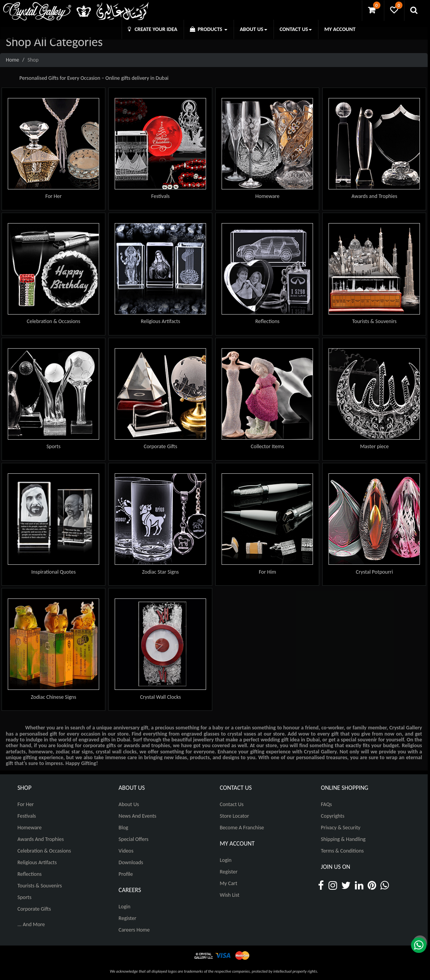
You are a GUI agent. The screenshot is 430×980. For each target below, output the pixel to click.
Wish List (230, 895)
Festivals (160, 196)
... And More (31, 924)
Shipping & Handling (343, 839)
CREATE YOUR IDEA (153, 29)
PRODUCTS (209, 29)
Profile (126, 874)
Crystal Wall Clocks (160, 697)
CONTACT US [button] (296, 29)
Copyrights (333, 816)
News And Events (138, 816)
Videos (126, 851)
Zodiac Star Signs (161, 572)
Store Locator (234, 816)
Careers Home (134, 930)
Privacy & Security (341, 828)
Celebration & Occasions (53, 321)
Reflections (267, 321)
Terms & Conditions (342, 851)
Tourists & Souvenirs (374, 321)
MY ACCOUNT (340, 29)
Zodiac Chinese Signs (53, 697)
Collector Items (267, 446)
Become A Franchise (242, 828)
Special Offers (133, 839)
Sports (53, 446)
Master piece (374, 446)
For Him (267, 572)
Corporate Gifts (160, 446)
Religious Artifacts (160, 321)
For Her (53, 196)
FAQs (326, 804)
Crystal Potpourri (375, 572)
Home (12, 60)
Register (127, 918)
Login (124, 907)
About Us (129, 804)
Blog (123, 828)
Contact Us (232, 804)
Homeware (267, 196)
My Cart (228, 883)
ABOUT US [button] (254, 29)
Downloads (131, 862)
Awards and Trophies (374, 196)
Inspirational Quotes (54, 572)
